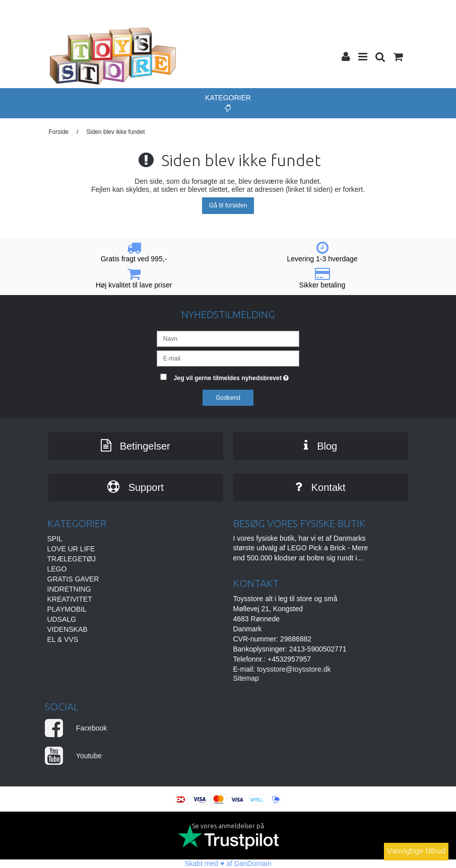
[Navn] (228, 338)
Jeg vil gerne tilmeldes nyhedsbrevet (237, 376)
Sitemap (246, 678)
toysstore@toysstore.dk (294, 669)
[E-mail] (228, 358)
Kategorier (228, 103)
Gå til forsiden (228, 205)
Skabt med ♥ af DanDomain (228, 863)
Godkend (228, 398)
